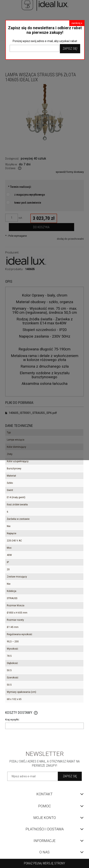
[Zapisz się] (70, 776)
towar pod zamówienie (28, 203)
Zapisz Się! (70, 49)
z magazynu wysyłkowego (30, 195)
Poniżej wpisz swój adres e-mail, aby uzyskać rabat (45, 41)
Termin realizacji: (20, 187)
